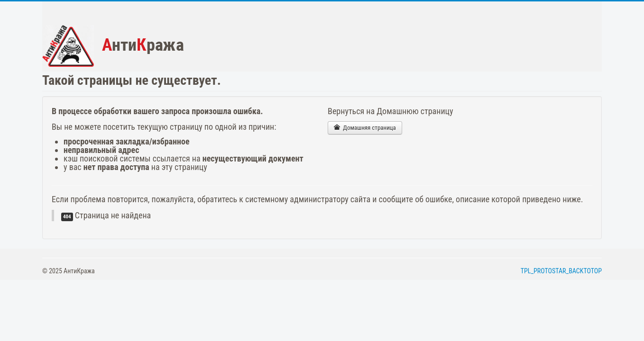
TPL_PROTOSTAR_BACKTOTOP (561, 271)
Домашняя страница (365, 128)
